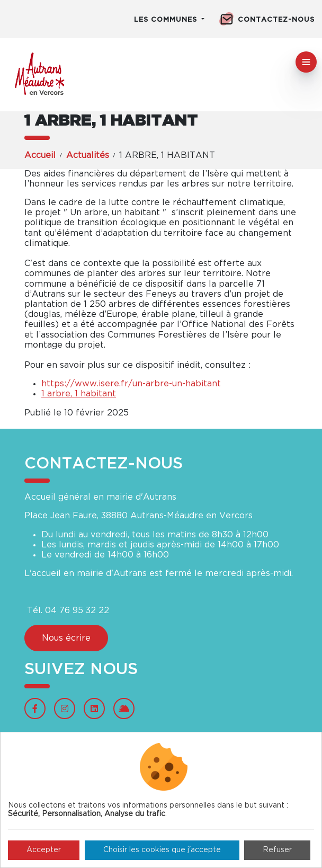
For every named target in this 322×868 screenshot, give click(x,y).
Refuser (277, 850)
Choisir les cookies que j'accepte (162, 850)
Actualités (88, 155)
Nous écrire (66, 638)
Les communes (167, 20)
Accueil (40, 155)
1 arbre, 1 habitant (79, 394)
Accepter (44, 850)
